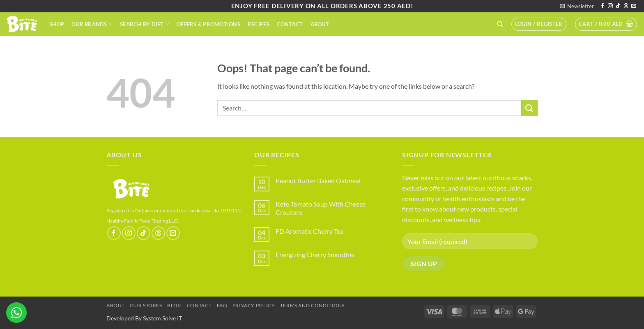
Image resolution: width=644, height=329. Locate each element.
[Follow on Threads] (626, 6)
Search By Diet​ (145, 24)
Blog (174, 305)
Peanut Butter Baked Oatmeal (318, 181)
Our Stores (146, 305)
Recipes (259, 24)
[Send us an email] (634, 6)
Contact (290, 24)
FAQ (222, 305)
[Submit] (529, 108)
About (320, 24)
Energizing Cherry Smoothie (315, 254)
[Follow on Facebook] (603, 6)
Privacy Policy (254, 305)
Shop (57, 24)
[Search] (500, 24)
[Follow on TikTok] (618, 6)
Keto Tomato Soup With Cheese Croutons (321, 208)
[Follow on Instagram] (610, 6)
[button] (577, 6)
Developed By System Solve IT (144, 318)
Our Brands (92, 24)
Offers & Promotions (208, 24)
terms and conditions (312, 305)
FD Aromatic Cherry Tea (309, 231)
